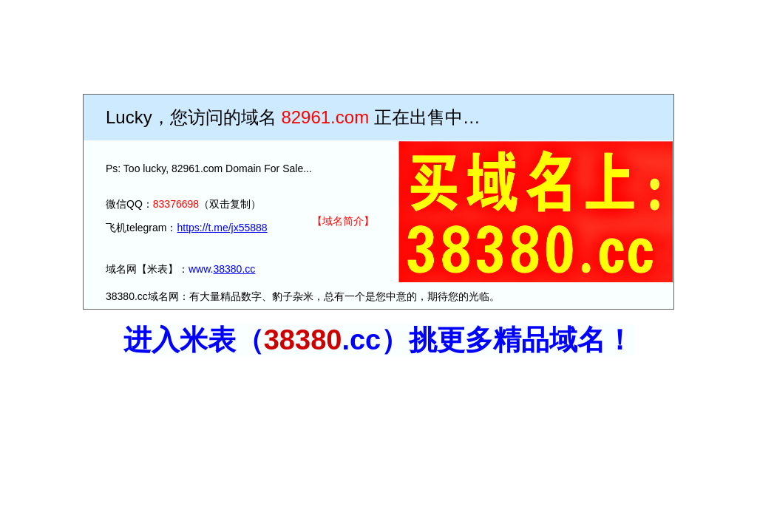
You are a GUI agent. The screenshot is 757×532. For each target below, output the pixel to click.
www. (201, 269)
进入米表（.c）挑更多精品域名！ (379, 340)
